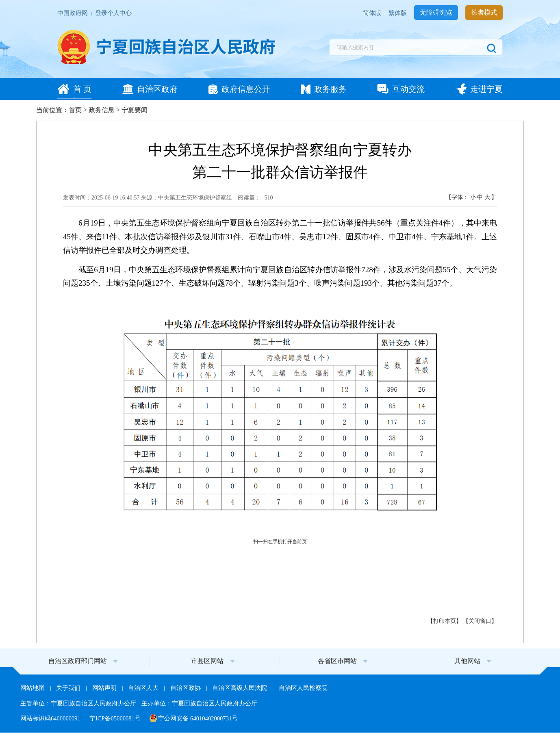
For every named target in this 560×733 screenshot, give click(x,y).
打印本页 (445, 621)
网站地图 (33, 688)
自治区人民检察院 (303, 688)
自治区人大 (144, 688)
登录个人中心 (113, 13)
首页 (75, 110)
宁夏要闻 (135, 110)
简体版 (373, 13)
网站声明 (105, 688)
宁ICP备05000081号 (116, 718)
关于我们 (69, 688)
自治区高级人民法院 (240, 688)
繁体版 (398, 13)
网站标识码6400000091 (51, 718)
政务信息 (102, 110)
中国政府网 (73, 13)
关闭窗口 (480, 621)
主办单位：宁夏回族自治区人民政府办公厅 (199, 703)
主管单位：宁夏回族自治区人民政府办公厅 (79, 703)
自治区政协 (186, 688)
